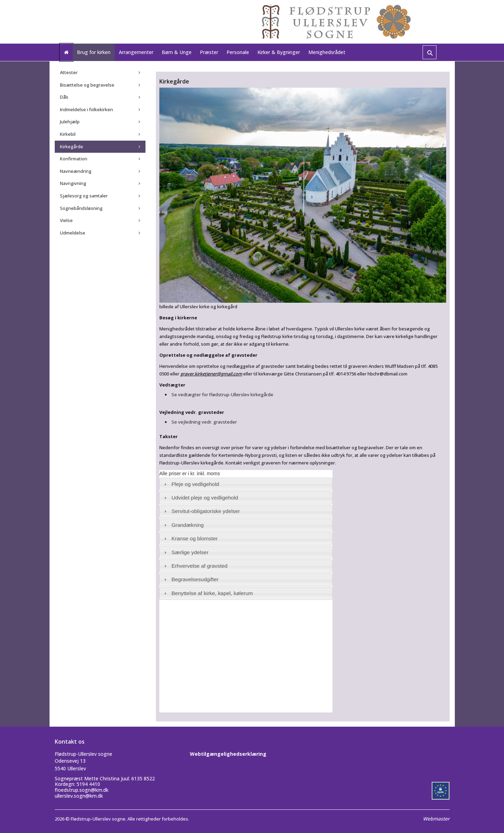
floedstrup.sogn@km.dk (82, 790)
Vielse (66, 220)
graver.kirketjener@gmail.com (211, 374)
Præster (209, 52)
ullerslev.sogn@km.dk (79, 796)
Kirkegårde (72, 147)
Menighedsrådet (327, 52)
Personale (238, 52)
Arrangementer (136, 52)
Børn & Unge (177, 52)
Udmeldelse (73, 233)
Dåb (64, 97)
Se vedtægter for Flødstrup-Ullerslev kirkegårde (222, 395)
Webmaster (436, 819)
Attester (69, 72)
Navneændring (76, 171)
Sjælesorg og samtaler (84, 196)
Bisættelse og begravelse (87, 85)
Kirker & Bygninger (279, 52)
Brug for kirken (94, 52)
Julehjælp (70, 122)
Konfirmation (74, 159)
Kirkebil (68, 134)
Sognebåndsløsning (81, 208)
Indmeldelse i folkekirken (86, 109)
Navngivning (73, 183)
